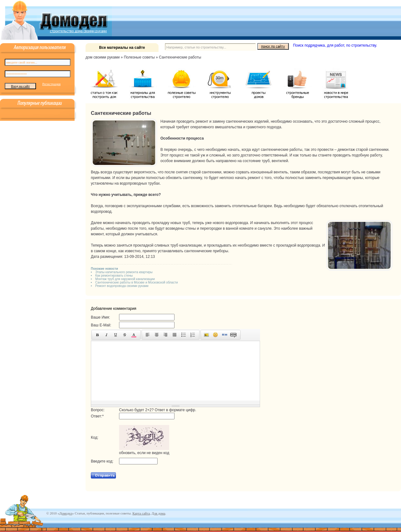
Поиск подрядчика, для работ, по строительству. (335, 45)
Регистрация (51, 84)
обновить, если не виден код (144, 453)
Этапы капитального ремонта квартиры (124, 272)
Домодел (66, 513)
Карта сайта (141, 513)
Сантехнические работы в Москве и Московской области (137, 282)
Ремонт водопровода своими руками (122, 286)
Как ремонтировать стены (114, 276)
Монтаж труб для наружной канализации (125, 279)
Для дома (158, 513)
